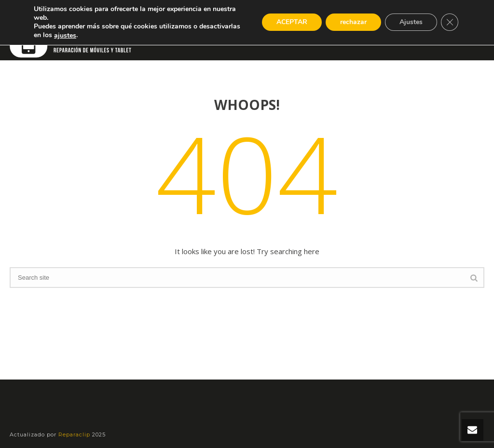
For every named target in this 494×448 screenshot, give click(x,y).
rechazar (352, 23)
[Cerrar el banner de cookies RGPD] (450, 23)
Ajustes (410, 23)
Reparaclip (75, 434)
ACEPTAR (289, 23)
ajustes (111, 36)
